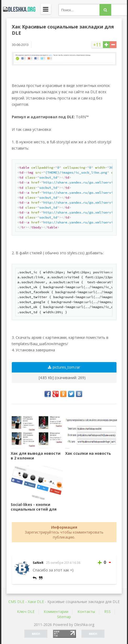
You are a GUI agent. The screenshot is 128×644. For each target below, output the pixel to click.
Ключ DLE (26, 611)
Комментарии (56, 611)
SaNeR (38, 563)
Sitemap (64, 617)
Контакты (86, 611)
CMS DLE (16, 602)
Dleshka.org (18, 9)
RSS (107, 611)
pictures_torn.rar (64, 367)
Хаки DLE (36, 602)
